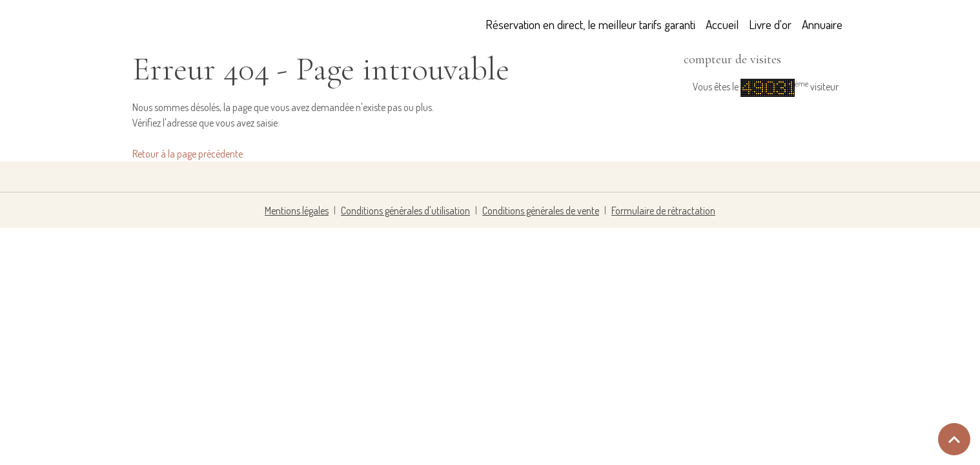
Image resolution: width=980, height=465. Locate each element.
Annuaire (822, 24)
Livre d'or (770, 24)
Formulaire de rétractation (663, 211)
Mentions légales (297, 211)
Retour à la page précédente (188, 154)
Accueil (722, 24)
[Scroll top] (954, 439)
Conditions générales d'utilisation (405, 211)
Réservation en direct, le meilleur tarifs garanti (590, 24)
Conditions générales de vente (541, 211)
